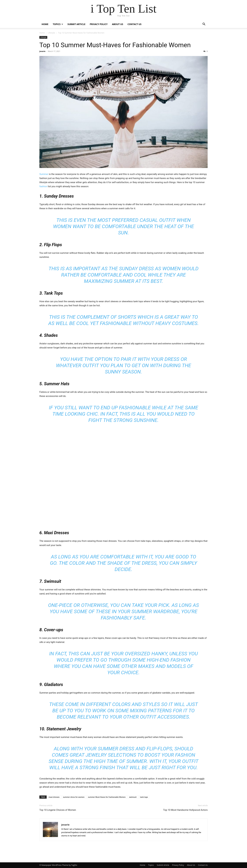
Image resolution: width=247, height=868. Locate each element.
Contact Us (135, 24)
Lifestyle (51, 33)
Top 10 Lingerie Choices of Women (58, 810)
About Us (118, 24)
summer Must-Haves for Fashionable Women (107, 797)
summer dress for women (74, 797)
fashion (44, 186)
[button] (204, 24)
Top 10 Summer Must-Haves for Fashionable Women (115, 45)
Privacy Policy (99, 24)
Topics (57, 24)
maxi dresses (54, 797)
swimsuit (133, 797)
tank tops (144, 797)
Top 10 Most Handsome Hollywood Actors (185, 810)
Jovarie (42, 51)
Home (45, 24)
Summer (44, 174)
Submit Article (76, 24)
